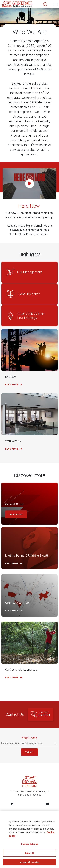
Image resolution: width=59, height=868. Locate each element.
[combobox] (29, 744)
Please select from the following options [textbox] (22, 743)
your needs (29, 738)
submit (30, 752)
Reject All (29, 855)
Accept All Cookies (29, 864)
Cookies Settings (29, 846)
